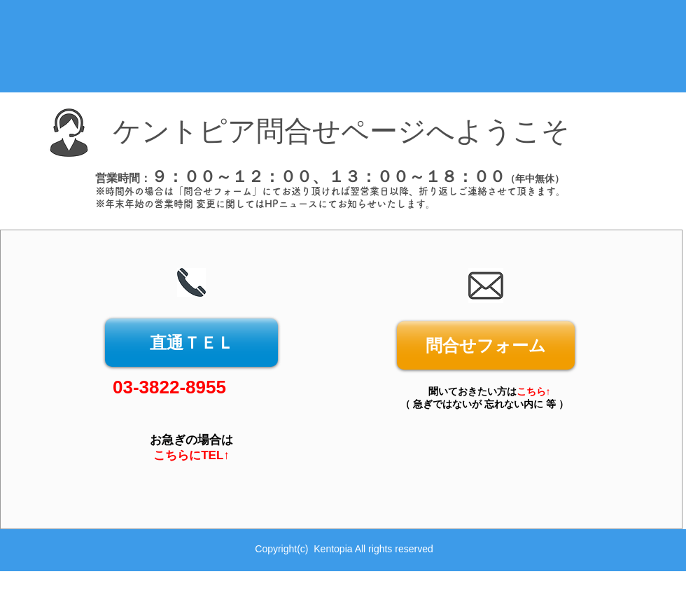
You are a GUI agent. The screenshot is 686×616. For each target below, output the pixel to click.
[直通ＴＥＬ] (191, 343)
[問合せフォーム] (486, 345)
